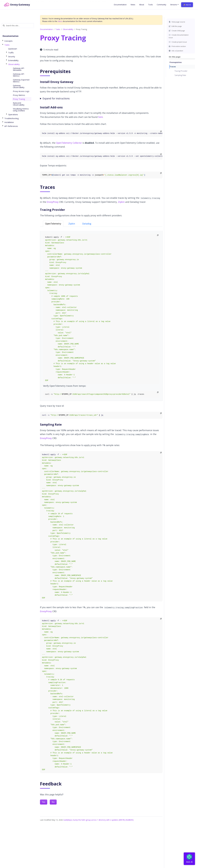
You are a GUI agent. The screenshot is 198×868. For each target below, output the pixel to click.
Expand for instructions (56, 98)
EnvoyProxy (53, 202)
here (101, 117)
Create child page (177, 31)
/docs (60, 21)
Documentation (46, 29)
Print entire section (177, 46)
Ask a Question (176, 51)
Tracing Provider (181, 71)
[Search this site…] (18, 26)
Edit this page (175, 26)
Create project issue (178, 42)
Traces (173, 67)
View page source (177, 22)
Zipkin (121, 202)
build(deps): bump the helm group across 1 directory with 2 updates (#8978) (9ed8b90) (99, 820)
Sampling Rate (180, 75)
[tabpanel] (101, 316)
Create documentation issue (179, 36)
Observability (68, 29)
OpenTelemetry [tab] (53, 224)
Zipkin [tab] (72, 224)
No (53, 802)
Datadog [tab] (87, 224)
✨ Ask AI (187, 5)
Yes (44, 802)
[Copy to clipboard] (161, 132)
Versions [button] (174, 5)
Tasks (58, 29)
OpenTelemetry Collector (69, 143)
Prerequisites (176, 62)
